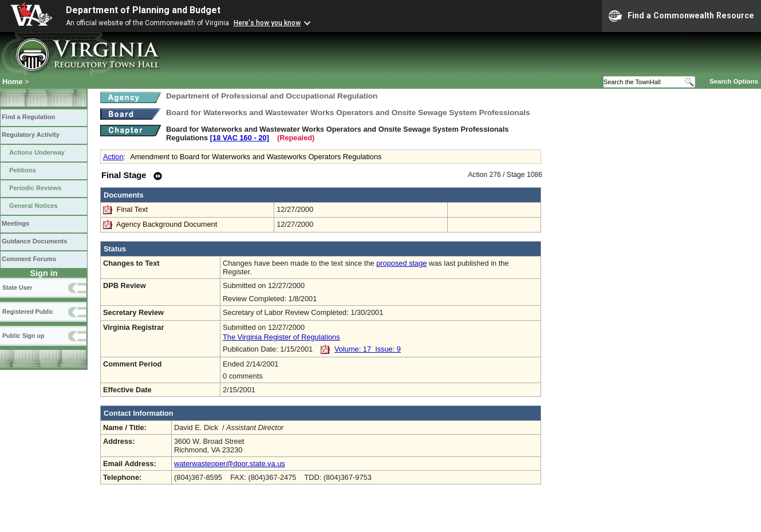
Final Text (133, 209)
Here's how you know (267, 23)
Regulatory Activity (31, 135)
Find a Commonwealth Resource (681, 16)
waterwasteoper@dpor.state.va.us (230, 464)
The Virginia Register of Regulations (281, 337)
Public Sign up (23, 336)
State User (17, 287)
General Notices (33, 206)
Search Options (734, 81)
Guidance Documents (34, 241)
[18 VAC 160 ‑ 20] (240, 138)
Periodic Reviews (36, 188)
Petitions (23, 170)
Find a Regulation (28, 117)
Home (13, 82)
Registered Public (28, 312)
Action (113, 157)
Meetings (15, 223)
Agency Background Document (167, 224)
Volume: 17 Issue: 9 (368, 349)
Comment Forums (29, 259)
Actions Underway (37, 152)
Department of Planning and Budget (143, 10)
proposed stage (401, 263)
